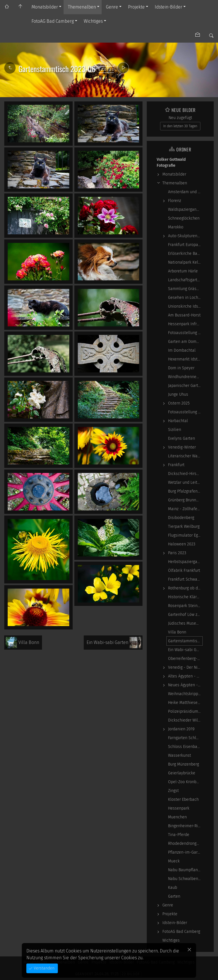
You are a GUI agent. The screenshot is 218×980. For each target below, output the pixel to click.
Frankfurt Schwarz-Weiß (185, 579)
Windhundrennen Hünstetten (185, 377)
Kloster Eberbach (183, 799)
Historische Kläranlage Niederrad (185, 597)
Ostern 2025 (179, 403)
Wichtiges (93, 21)
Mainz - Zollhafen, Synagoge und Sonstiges (185, 509)
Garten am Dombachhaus (185, 342)
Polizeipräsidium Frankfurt (185, 711)
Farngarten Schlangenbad (185, 738)
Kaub (173, 888)
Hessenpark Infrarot (185, 324)
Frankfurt (176, 465)
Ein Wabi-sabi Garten (185, 650)
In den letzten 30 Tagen (180, 126)
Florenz (175, 201)
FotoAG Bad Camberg (53, 21)
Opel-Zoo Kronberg (185, 782)
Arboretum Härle (183, 271)
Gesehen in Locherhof (185, 298)
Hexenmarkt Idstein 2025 (185, 359)
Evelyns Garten (182, 438)
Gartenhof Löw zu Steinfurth (185, 615)
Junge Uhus (178, 394)
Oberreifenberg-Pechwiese (185, 659)
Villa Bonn (177, 632)
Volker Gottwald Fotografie (171, 162)
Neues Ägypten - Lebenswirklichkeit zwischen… (185, 685)
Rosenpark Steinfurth (185, 606)
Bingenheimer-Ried (185, 826)
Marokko (176, 227)
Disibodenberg (181, 518)
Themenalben (82, 7)
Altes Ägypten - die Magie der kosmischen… (185, 676)
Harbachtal (178, 421)
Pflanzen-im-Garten (185, 852)
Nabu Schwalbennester (185, 879)
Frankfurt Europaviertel (185, 245)
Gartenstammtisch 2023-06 (185, 641)
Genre (112, 7)
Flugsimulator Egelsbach (185, 535)
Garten (174, 896)
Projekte (136, 7)
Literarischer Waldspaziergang (185, 456)
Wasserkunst (180, 755)
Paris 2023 (177, 553)
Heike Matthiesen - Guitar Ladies (185, 703)
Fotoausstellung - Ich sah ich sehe (185, 412)
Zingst (173, 791)
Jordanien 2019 (181, 729)
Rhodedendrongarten (185, 844)
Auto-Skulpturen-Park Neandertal (185, 236)
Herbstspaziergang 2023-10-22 (185, 562)
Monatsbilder (45, 7)
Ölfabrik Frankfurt (184, 571)
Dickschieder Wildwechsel (185, 720)
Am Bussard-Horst (184, 315)
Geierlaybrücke (182, 773)
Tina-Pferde (179, 835)
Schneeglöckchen (184, 218)
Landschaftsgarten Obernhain (185, 280)
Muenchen (177, 817)
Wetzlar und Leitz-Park (185, 482)
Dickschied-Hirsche (185, 474)
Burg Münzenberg (184, 764)
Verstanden (44, 968)
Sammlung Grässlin (185, 289)
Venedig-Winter (182, 447)
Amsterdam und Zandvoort (185, 192)
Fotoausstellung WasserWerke (185, 333)
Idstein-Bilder (168, 7)
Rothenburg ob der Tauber (185, 588)
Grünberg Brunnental (185, 500)
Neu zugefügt (180, 118)
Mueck (174, 861)
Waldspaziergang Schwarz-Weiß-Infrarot (185, 209)
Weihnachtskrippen (185, 694)
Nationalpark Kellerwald (185, 262)
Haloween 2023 (182, 544)
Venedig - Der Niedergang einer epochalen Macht (185, 667)
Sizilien (175, 430)
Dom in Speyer (181, 368)
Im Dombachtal (182, 350)
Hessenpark (179, 808)
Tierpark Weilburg (184, 527)
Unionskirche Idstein (185, 306)
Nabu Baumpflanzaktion (185, 870)
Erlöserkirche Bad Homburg (185, 254)
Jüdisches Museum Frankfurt (185, 623)
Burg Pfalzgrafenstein (185, 491)
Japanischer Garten (185, 386)
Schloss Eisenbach (185, 747)
